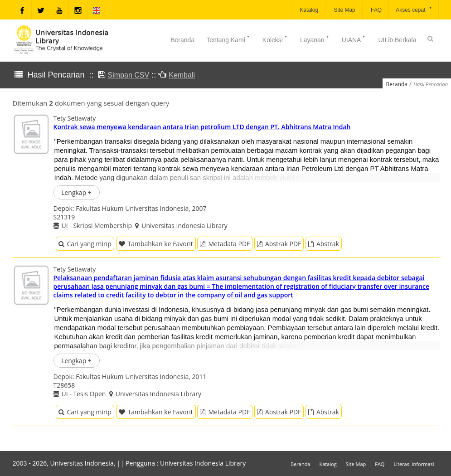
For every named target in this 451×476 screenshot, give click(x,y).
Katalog (308, 10)
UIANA (354, 39)
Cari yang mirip (85, 244)
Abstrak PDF (279, 244)
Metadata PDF (225, 244)
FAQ (376, 10)
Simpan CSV (129, 75)
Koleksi (275, 39)
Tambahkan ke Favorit (156, 244)
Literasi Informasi (414, 464)
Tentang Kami (228, 39)
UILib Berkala (397, 40)
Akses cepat (414, 9)
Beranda (182, 40)
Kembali (182, 75)
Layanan (315, 39)
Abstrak (324, 244)
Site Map (344, 10)
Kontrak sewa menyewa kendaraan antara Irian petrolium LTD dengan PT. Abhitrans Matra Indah (202, 127)
